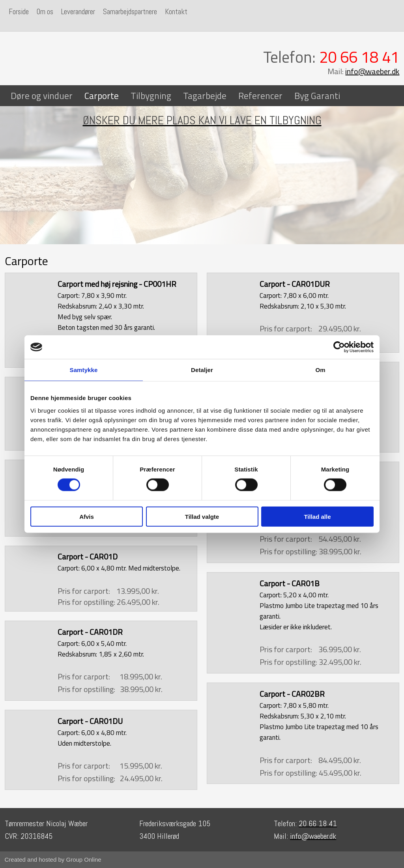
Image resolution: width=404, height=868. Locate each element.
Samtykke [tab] (84, 370)
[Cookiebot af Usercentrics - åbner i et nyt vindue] (339, 347)
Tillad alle (317, 516)
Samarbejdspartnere (130, 12)
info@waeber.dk (372, 71)
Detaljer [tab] (202, 370)
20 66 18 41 (359, 57)
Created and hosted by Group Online (53, 860)
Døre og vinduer (42, 96)
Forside (19, 12)
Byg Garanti (317, 96)
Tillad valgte (202, 516)
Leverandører (78, 12)
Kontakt (176, 12)
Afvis (87, 516)
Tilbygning (151, 96)
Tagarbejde (205, 96)
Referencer (260, 96)
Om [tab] (320, 370)
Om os (45, 12)
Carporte (102, 96)
